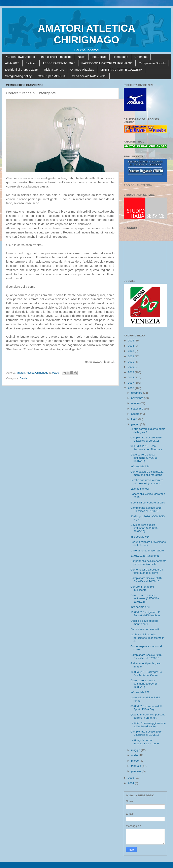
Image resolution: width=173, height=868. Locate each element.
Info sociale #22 (140, 692)
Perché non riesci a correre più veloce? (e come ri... (147, 482)
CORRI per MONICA (52, 76)
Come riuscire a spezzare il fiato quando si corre (147, 571)
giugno (136, 424)
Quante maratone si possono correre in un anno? (148, 716)
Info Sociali (99, 57)
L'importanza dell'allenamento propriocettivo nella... (148, 563)
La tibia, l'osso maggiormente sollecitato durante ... (148, 725)
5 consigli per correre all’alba (148, 503)
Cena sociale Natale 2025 (89, 76)
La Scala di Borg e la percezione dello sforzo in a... (147, 638)
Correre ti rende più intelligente (142, 588)
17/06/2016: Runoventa (145, 556)
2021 (131, 362)
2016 (131, 388)
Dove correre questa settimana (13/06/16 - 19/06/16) (145, 598)
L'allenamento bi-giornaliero (147, 551)
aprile (135, 755)
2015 (131, 778)
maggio (136, 750)
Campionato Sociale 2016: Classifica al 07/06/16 (146, 657)
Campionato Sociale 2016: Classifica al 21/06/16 (146, 509)
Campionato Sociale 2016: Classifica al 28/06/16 (146, 439)
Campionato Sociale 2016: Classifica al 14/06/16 (146, 580)
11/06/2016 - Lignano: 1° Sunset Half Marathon (145, 614)
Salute (23, 378)
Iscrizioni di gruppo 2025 (21, 70)
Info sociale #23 (140, 607)
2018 (131, 377)
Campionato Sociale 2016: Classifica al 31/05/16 (146, 733)
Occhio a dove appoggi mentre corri (144, 622)
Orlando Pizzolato (82, 70)
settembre (138, 409)
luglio (135, 419)
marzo (135, 761)
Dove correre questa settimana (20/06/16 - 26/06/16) (145, 528)
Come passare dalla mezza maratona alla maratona (147, 473)
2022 (131, 356)
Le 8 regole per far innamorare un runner (145, 742)
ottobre (136, 403)
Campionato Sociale (152, 63)
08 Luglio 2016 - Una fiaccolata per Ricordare (146, 448)
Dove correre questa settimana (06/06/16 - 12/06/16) (145, 684)
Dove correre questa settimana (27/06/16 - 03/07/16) (145, 458)
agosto (136, 414)
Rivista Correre (54, 70)
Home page (120, 57)
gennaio (136, 771)
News (82, 57)
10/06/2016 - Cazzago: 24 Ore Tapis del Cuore (146, 674)
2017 (131, 383)
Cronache (141, 57)
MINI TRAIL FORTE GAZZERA (121, 70)
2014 (131, 783)
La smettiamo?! (140, 489)
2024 (131, 346)
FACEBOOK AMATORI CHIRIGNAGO (107, 63)
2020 (131, 367)
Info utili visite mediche (56, 57)
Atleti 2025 (12, 63)
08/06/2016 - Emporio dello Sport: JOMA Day (147, 708)
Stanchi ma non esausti (145, 629)
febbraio (136, 766)
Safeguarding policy (18, 76)
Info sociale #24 (140, 466)
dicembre (137, 393)
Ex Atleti (31, 63)
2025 (131, 341)
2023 (131, 351)
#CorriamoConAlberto (20, 57)
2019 (131, 372)
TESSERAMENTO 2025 (59, 63)
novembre (138, 398)
